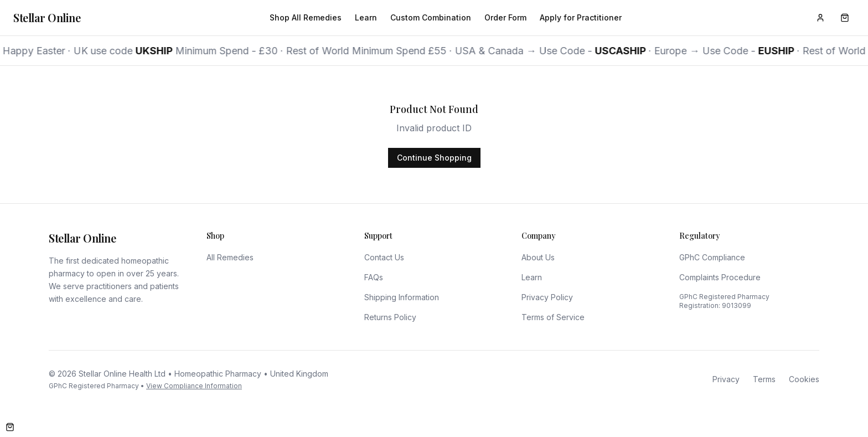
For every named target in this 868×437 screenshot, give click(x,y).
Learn (366, 17)
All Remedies (230, 257)
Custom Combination (431, 17)
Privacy (726, 379)
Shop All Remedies (306, 17)
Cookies (804, 379)
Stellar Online (47, 17)
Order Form (505, 17)
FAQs (374, 277)
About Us (538, 257)
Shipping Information (402, 297)
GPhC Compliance (712, 257)
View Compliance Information (194, 386)
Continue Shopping (434, 158)
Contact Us (384, 257)
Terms (764, 379)
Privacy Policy (547, 297)
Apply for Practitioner (581, 17)
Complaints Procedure (720, 277)
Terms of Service (553, 317)
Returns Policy (390, 317)
